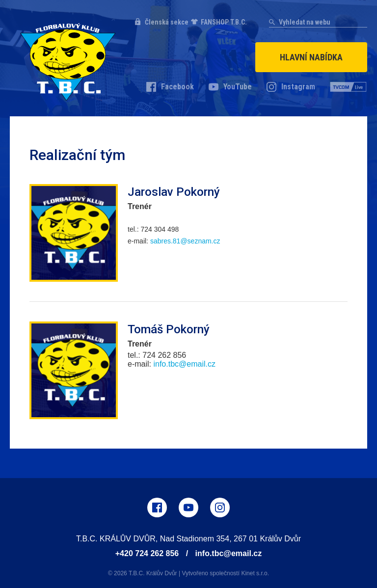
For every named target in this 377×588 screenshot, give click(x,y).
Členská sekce (167, 22)
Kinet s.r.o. (255, 573)
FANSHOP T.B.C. (224, 22)
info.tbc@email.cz (229, 553)
